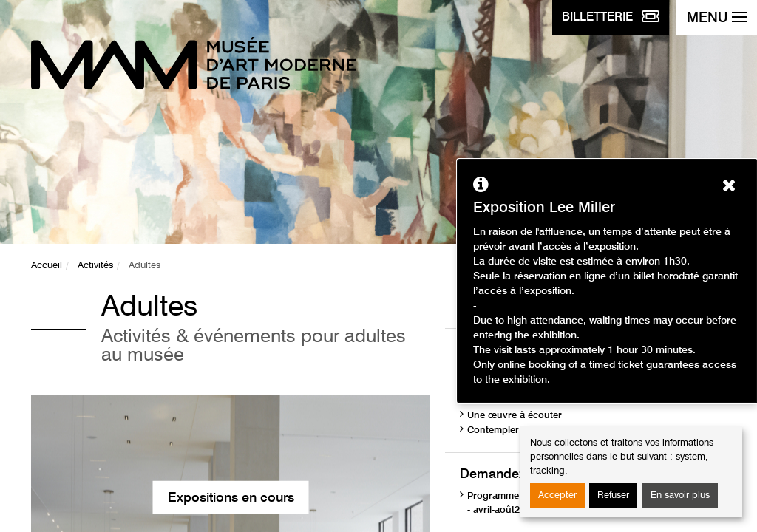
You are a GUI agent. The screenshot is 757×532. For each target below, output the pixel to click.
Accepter (557, 495)
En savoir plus (680, 495)
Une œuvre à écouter (515, 416)
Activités (95, 266)
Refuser (613, 495)
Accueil (47, 266)
